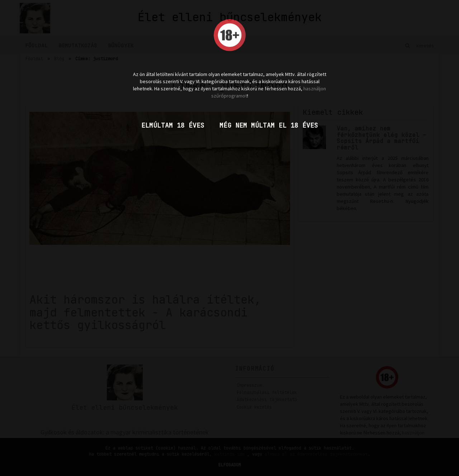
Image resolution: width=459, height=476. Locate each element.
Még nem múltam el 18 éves (269, 125)
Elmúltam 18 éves (173, 125)
